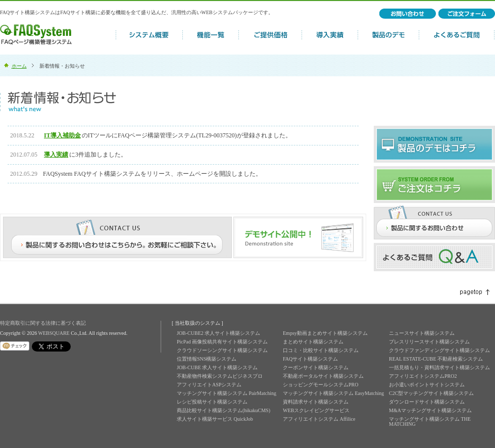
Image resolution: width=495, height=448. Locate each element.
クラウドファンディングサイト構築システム (439, 350)
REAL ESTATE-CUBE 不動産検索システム (436, 359)
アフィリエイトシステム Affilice (319, 419)
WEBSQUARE (54, 333)
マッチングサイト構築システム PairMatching (227, 393)
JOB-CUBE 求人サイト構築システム (217, 367)
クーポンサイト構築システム (316, 367)
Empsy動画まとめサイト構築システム (325, 333)
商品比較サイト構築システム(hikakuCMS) (224, 410)
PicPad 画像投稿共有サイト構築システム (222, 342)
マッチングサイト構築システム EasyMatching (333, 393)
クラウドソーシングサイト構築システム (222, 350)
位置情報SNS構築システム (207, 359)
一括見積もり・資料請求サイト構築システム (439, 367)
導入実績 (56, 155)
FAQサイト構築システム (310, 359)
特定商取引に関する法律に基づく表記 (43, 323)
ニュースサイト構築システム (422, 333)
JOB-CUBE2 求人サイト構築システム (218, 333)
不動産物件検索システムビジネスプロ (220, 376)
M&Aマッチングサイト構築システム (430, 410)
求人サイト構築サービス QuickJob (215, 419)
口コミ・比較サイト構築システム (321, 350)
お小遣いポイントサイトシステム (427, 385)
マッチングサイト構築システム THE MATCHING (430, 421)
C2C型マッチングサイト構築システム (431, 393)
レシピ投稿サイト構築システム (212, 402)
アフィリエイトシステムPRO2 (423, 376)
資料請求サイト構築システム (316, 402)
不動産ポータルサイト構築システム (323, 376)
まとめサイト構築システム (313, 342)
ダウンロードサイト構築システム (427, 402)
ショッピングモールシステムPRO (320, 385)
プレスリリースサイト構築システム (429, 342)
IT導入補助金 (62, 135)
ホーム (19, 66)
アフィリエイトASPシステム (209, 385)
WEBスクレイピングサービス (316, 410)
